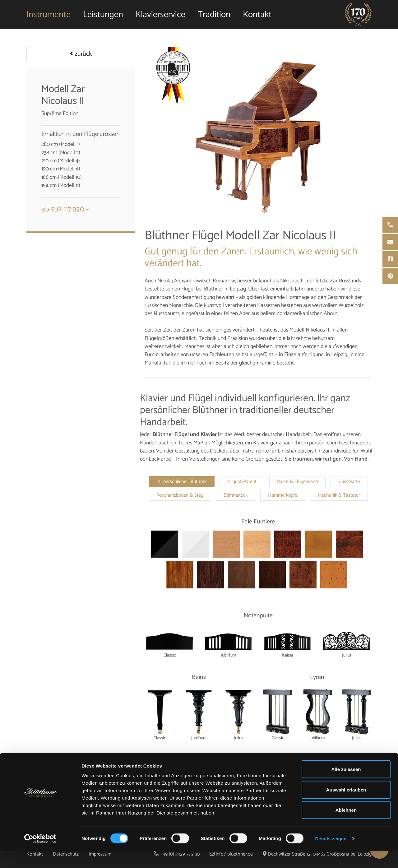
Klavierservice (160, 17)
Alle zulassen (346, 786)
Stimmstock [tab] (236, 495)
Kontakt (257, 17)
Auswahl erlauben (346, 807)
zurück (81, 54)
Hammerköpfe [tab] (283, 495)
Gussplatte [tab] (349, 482)
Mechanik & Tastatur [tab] (339, 495)
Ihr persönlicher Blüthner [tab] (182, 482)
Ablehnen (346, 827)
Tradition (214, 17)
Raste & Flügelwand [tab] (297, 482)
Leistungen (103, 17)
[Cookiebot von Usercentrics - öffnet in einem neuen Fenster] (40, 856)
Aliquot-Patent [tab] (242, 482)
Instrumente (49, 17)
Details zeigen (331, 856)
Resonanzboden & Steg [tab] (180, 495)
